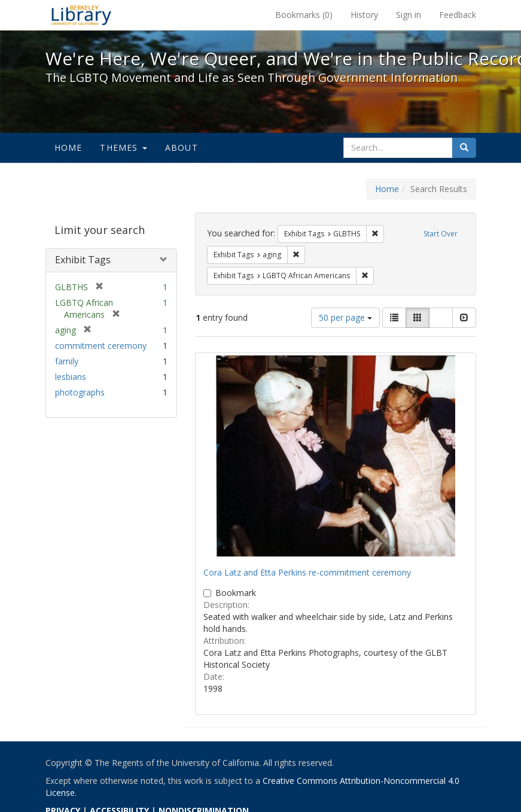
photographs (80, 392)
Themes (123, 148)
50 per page (345, 317)
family (67, 361)
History (364, 15)
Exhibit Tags (83, 260)
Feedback (458, 15)
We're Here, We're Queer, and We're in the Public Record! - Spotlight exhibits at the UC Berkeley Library (81, 15)
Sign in (409, 15)
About (182, 148)
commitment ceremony (101, 346)
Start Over (441, 234)
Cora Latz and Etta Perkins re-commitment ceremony (307, 572)
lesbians (71, 377)
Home (68, 148)
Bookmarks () (304, 15)
